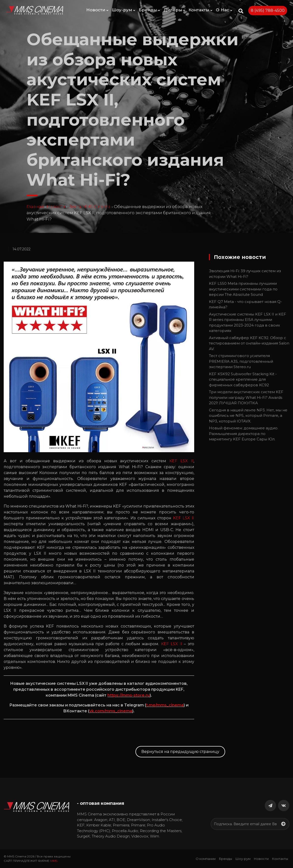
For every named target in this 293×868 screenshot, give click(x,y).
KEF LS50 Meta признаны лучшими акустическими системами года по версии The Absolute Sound (243, 289)
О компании (206, 859)
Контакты (200, 10)
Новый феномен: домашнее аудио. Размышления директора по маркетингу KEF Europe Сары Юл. (244, 434)
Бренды (149, 10)
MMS (54, 861)
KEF (173, 461)
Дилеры (174, 10)
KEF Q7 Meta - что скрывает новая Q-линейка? (245, 304)
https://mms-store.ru (129, 695)
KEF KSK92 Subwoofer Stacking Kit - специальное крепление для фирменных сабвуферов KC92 (243, 379)
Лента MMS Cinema (89, 207)
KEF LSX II (172, 644)
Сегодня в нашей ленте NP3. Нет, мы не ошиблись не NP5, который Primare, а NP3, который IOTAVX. (248, 416)
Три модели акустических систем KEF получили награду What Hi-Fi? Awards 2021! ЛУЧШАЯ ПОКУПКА (246, 397)
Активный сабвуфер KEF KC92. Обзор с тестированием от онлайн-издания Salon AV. (249, 343)
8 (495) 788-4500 (268, 10)
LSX (184, 461)
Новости (97, 10)
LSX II (188, 518)
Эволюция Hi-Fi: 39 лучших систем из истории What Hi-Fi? (245, 274)
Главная (35, 207)
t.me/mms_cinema (165, 705)
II (192, 461)
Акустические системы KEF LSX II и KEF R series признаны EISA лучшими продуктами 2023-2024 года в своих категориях (248, 322)
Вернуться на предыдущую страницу (180, 752)
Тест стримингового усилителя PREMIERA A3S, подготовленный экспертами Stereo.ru (241, 361)
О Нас (224, 10)
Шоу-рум (124, 10)
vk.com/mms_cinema (111, 711)
